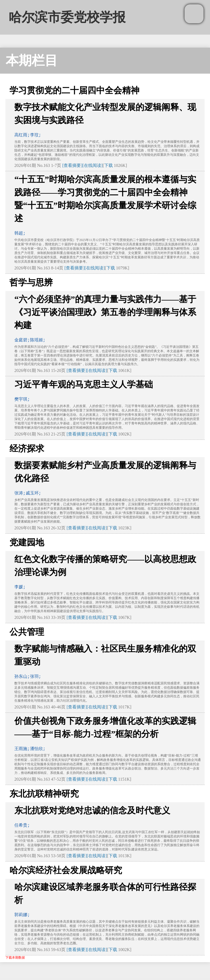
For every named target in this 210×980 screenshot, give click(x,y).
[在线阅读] (93, 165)
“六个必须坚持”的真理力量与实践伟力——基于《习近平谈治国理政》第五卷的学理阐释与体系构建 (105, 312)
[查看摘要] (72, 165)
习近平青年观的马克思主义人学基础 (84, 384)
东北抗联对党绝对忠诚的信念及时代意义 (92, 810)
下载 (109, 165)
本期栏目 (32, 60)
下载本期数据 (15, 958)
